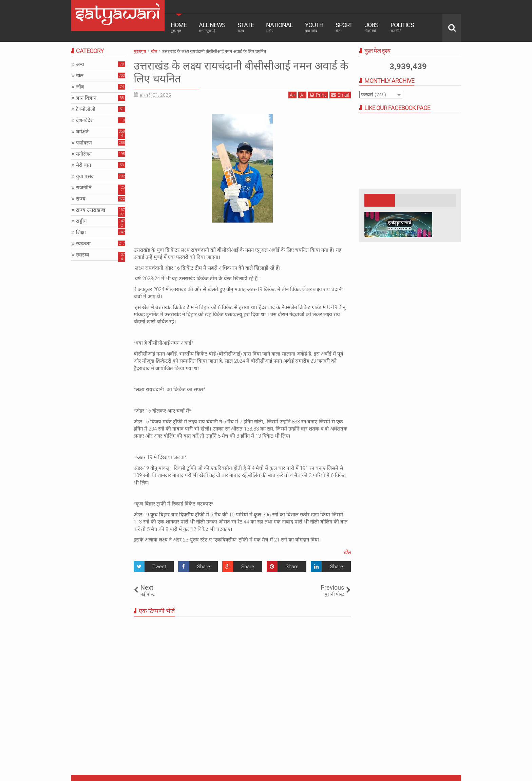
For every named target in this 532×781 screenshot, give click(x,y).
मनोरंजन (84, 154)
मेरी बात (84, 165)
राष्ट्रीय (81, 221)
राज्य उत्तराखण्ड (91, 210)
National (279, 27)
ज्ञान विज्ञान (86, 98)
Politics (402, 27)
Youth (314, 27)
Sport (344, 27)
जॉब (80, 87)
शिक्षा (81, 232)
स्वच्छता (83, 244)
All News (212, 27)
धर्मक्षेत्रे (82, 132)
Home (179, 27)
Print (318, 95)
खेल (347, 552)
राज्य (81, 199)
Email (340, 95)
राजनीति (84, 188)
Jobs (372, 27)
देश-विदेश (85, 120)
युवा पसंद (85, 176)
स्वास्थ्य (83, 255)
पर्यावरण (84, 143)
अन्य (80, 64)
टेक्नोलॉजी (86, 109)
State (246, 27)
